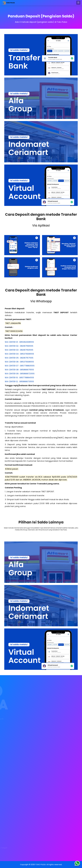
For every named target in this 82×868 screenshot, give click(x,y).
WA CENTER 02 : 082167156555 (19, 346)
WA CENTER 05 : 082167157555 (19, 358)
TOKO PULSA (40, 865)
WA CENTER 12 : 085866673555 (19, 381)
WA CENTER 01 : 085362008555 (19, 342)
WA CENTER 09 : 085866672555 (20, 374)
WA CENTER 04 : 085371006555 (19, 354)
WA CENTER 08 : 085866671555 (19, 370)
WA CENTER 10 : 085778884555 (19, 378)
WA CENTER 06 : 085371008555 (19, 362)
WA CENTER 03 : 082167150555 (19, 350)
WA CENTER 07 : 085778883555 (20, 366)
